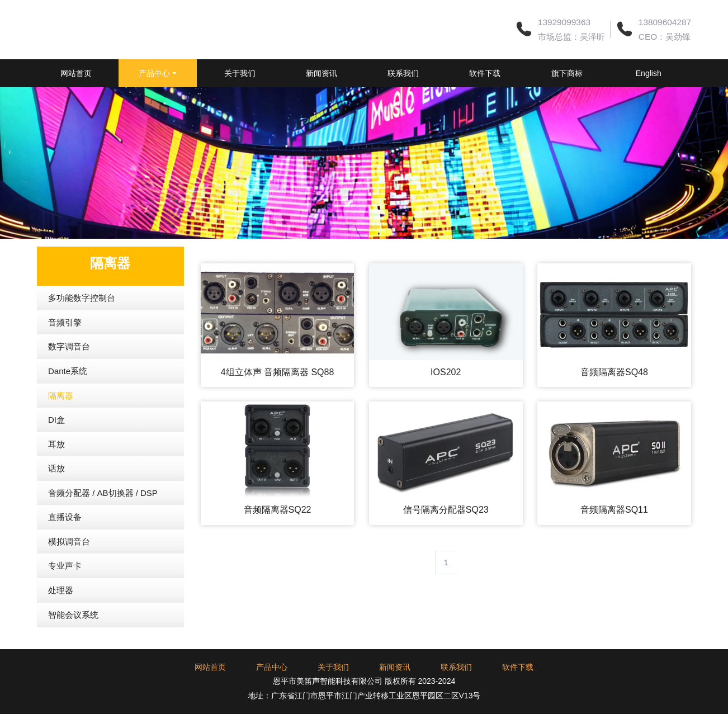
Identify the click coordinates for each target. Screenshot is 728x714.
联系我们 (445, 73)
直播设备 (65, 545)
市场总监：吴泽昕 (571, 37)
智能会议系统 (73, 643)
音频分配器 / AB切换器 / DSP (103, 521)
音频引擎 (65, 350)
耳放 (56, 472)
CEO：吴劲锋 (665, 37)
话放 (56, 496)
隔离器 (61, 424)
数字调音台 (69, 374)
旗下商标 (624, 73)
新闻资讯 (356, 73)
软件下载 (535, 73)
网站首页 (87, 73)
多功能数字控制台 (82, 326)
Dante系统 (68, 399)
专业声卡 (65, 594)
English (87, 101)
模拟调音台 (69, 569)
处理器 (61, 618)
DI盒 (56, 448)
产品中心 (173, 73)
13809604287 (665, 22)
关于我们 (266, 73)
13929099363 (564, 22)
